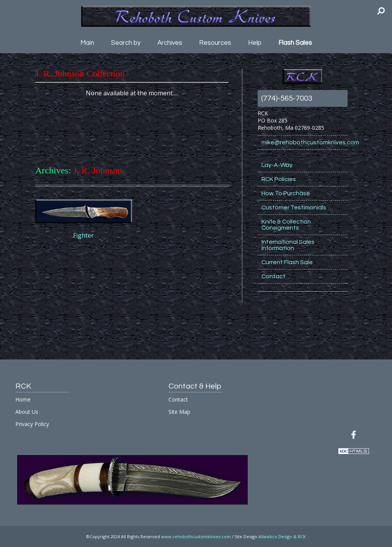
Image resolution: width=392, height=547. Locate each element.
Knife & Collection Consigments (286, 225)
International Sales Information (288, 245)
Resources (215, 43)
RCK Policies (279, 179)
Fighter (83, 235)
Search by (126, 43)
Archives (170, 43)
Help (255, 43)
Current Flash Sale (287, 262)
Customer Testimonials (294, 207)
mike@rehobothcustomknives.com (305, 142)
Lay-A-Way (277, 165)
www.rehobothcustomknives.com (196, 536)
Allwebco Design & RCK (282, 536)
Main (87, 43)
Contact (274, 276)
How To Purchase (286, 193)
